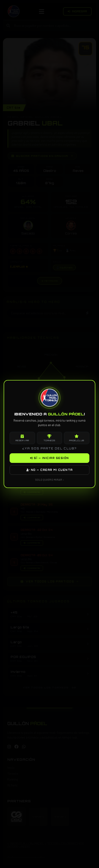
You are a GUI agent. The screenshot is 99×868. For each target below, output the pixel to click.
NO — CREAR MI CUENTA (50, 470)
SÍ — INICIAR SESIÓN (49, 458)
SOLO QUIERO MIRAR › (50, 480)
